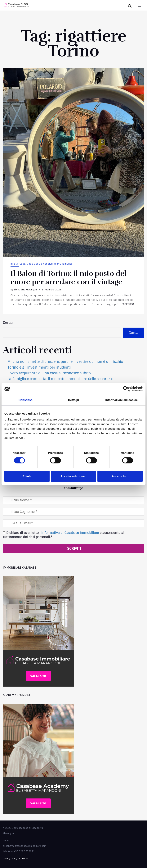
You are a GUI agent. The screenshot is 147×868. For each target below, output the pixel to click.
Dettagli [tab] (73, 400)
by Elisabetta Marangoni (24, 290)
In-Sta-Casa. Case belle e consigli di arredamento (42, 264)
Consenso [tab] (26, 400)
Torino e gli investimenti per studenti (39, 367)
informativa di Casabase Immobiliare (70, 533)
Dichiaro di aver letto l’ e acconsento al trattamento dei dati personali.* (64, 535)
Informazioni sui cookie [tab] (121, 400)
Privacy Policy (10, 859)
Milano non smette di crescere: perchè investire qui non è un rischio (65, 362)
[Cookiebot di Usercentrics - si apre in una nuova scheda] (126, 389)
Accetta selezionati (73, 476)
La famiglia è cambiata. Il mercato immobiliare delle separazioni (62, 379)
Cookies (24, 859)
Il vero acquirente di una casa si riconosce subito (49, 373)
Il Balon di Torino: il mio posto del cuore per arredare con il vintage (69, 278)
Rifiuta (27, 476)
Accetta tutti (120, 476)
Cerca (8, 323)
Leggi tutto (127, 304)
